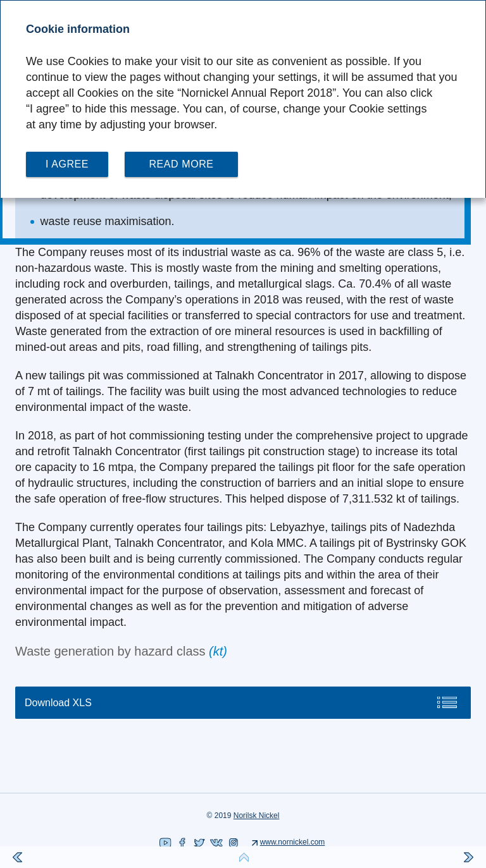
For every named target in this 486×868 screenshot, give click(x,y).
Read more (181, 164)
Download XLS (58, 703)
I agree (67, 164)
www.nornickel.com (293, 842)
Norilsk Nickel (257, 816)
